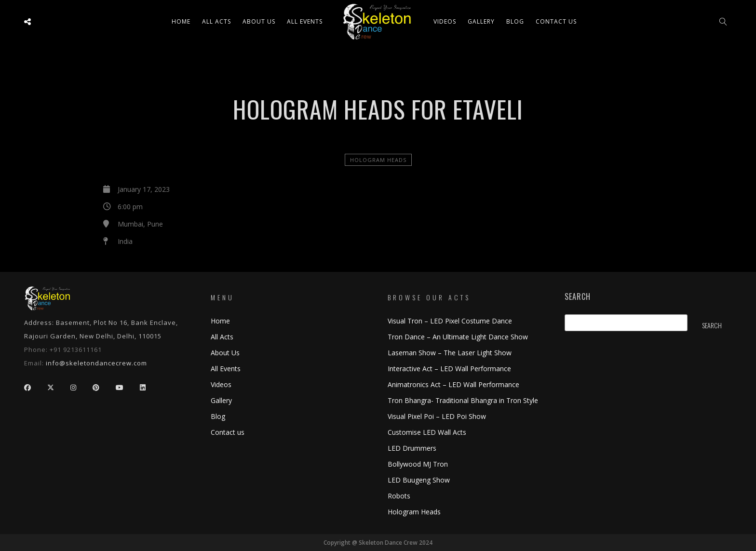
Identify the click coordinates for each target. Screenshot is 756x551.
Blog (515, 21)
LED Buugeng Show (419, 480)
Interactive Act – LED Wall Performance (449, 369)
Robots (399, 496)
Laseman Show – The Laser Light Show (450, 353)
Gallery (481, 21)
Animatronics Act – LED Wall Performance (453, 384)
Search (578, 297)
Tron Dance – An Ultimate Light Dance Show (458, 337)
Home (181, 21)
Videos (445, 21)
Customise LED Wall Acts (427, 432)
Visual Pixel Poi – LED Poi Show (437, 416)
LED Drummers (412, 448)
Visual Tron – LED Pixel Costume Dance (450, 321)
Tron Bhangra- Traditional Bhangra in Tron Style (463, 400)
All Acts (222, 337)
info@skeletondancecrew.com (96, 363)
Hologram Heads (378, 160)
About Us (259, 21)
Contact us (556, 21)
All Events (305, 21)
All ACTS (216, 21)
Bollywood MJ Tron (418, 464)
